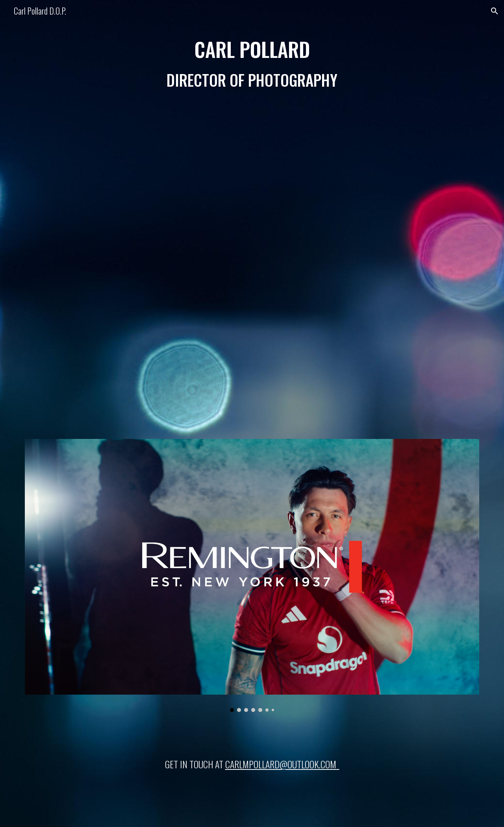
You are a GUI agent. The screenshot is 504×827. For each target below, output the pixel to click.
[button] (495, 11)
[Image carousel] (252, 576)
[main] (252, 64)
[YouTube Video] (252, 262)
